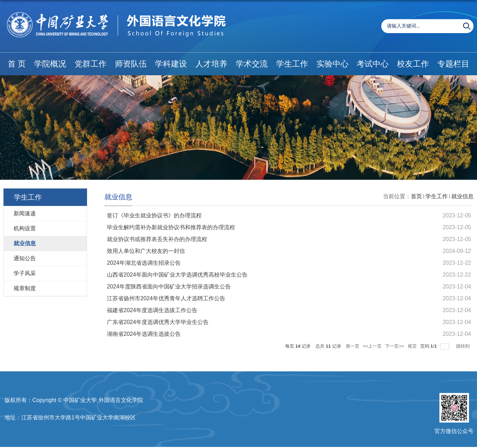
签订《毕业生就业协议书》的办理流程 (154, 215)
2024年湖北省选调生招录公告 (144, 263)
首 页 (17, 64)
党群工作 (91, 64)
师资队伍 (131, 64)
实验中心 (333, 64)
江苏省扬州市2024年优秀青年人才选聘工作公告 (166, 298)
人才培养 (211, 64)
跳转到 (464, 346)
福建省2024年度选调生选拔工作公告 (152, 310)
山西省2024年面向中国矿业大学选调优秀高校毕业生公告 (177, 275)
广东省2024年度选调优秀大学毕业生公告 (158, 322)
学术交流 (252, 64)
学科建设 (171, 64)
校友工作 (413, 64)
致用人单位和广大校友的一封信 (146, 251)
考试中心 (373, 64)
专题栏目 (453, 64)
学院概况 (50, 64)
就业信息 (462, 196)
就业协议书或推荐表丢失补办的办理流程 (157, 239)
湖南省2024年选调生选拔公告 (144, 334)
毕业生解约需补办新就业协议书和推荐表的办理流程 (171, 227)
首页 (416, 196)
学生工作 (292, 64)
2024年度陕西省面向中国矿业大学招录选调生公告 (169, 287)
